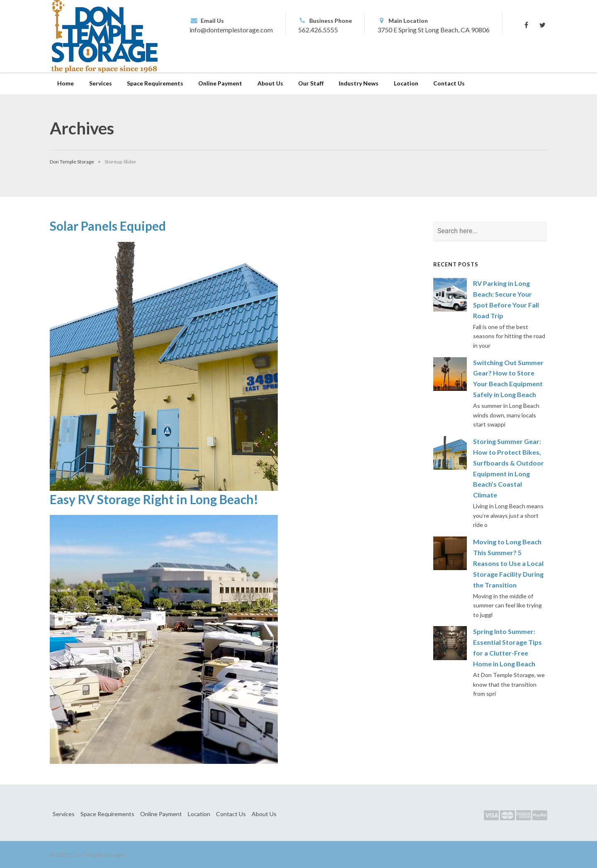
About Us (270, 83)
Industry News (359, 83)
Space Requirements (155, 83)
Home (66, 83)
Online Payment (220, 83)
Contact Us (449, 83)
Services (101, 83)
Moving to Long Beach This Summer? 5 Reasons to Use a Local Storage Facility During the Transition (508, 563)
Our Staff (311, 83)
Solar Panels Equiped (108, 226)
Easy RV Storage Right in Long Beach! (154, 499)
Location (406, 83)
